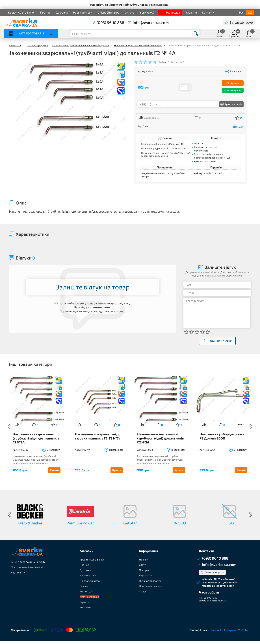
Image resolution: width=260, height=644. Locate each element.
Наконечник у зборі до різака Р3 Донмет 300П (223, 440)
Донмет (238, 127)
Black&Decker (30, 526)
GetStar (130, 526)
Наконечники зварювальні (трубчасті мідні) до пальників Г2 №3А (159, 442)
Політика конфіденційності (28, 570)
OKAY (230, 526)
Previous (9, 428)
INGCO (180, 526)
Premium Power (80, 526)
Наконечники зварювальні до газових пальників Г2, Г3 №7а (97, 442)
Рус (241, 12)
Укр (250, 12)
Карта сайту (18, 576)
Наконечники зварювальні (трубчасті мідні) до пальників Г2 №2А (34, 442)
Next (251, 428)
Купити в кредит (233, 90)
